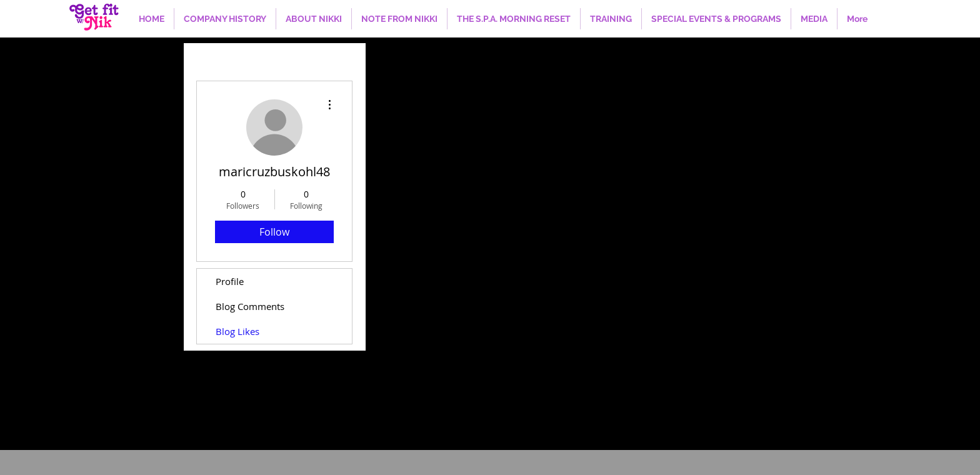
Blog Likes (237, 331)
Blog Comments (250, 306)
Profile (230, 281)
